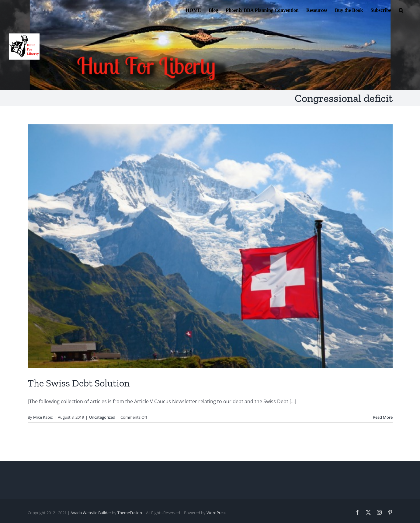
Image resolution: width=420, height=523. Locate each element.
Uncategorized (102, 417)
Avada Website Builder (91, 513)
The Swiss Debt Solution (79, 383)
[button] (401, 10)
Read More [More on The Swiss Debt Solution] (383, 417)
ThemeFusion (130, 513)
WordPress (216, 513)
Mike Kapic (43, 417)
